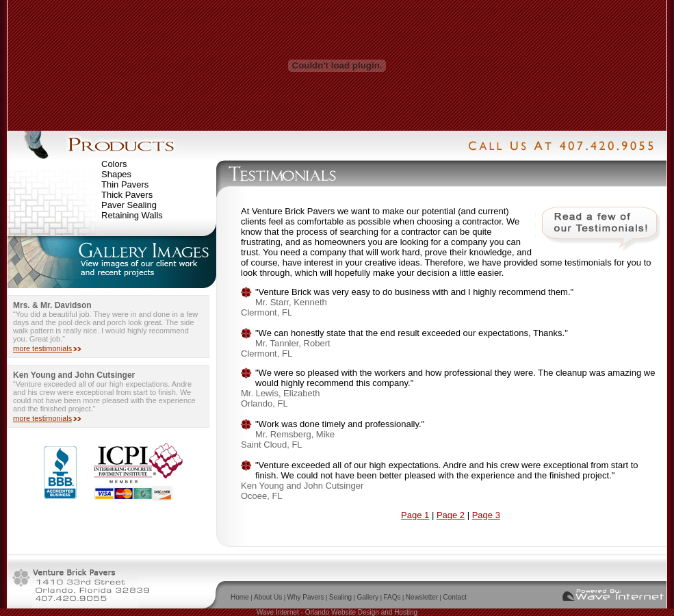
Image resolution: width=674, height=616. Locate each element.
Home (240, 597)
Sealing (340, 597)
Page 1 (415, 515)
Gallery (367, 597)
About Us (268, 597)
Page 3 (486, 515)
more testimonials (42, 348)
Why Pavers (306, 597)
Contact (454, 597)
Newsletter (422, 597)
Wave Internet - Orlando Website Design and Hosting (337, 612)
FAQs (392, 597)
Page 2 (451, 515)
